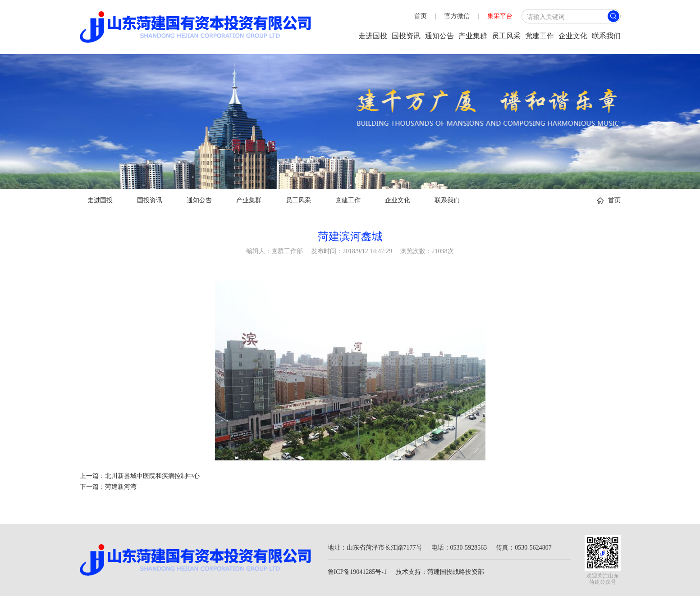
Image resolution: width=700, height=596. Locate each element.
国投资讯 (406, 36)
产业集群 (473, 36)
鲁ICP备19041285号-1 (357, 572)
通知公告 (439, 36)
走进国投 (373, 36)
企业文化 (573, 36)
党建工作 (540, 36)
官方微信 (457, 16)
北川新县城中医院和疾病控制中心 (152, 476)
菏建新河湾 (121, 487)
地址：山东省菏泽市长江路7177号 (375, 548)
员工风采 (506, 36)
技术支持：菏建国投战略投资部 (440, 572)
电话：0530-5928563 (459, 548)
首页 (421, 16)
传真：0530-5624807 (524, 548)
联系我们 (606, 36)
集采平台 (500, 16)
